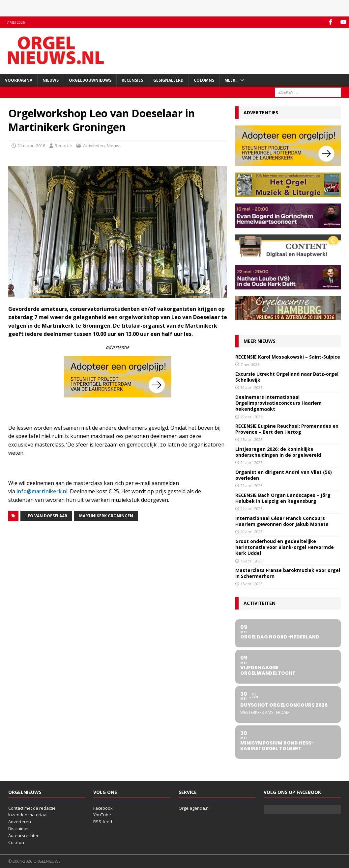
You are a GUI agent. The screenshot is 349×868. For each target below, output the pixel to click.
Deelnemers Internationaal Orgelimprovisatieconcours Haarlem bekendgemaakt (278, 403)
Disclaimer (19, 828)
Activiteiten (94, 146)
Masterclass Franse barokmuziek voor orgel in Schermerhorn (288, 573)
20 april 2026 (251, 532)
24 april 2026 (251, 462)
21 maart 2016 (31, 146)
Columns (204, 80)
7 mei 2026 (250, 364)
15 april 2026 (251, 584)
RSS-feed (103, 822)
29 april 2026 (251, 417)
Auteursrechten (24, 835)
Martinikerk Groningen (106, 516)
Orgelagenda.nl (194, 808)
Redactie (63, 146)
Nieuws (51, 80)
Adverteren (20, 822)
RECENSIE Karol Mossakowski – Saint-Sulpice (288, 357)
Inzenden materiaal (28, 815)
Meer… (232, 80)
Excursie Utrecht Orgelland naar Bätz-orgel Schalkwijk (287, 377)
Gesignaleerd (168, 80)
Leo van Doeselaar (46, 516)
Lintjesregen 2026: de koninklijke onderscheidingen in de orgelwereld (278, 452)
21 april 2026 (251, 509)
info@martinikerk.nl (42, 491)
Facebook (103, 808)
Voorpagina (19, 80)
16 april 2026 (251, 561)
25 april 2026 (251, 439)
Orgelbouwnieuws (90, 80)
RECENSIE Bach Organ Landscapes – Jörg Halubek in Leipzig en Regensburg (283, 498)
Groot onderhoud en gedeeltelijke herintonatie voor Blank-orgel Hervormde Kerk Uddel (285, 547)
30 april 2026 (251, 387)
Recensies (132, 80)
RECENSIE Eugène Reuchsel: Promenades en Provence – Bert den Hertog (287, 429)
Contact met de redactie (32, 808)
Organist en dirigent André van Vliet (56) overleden (284, 475)
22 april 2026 (251, 486)
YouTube (102, 815)
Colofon (16, 842)
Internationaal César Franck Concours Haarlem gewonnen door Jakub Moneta (282, 521)
